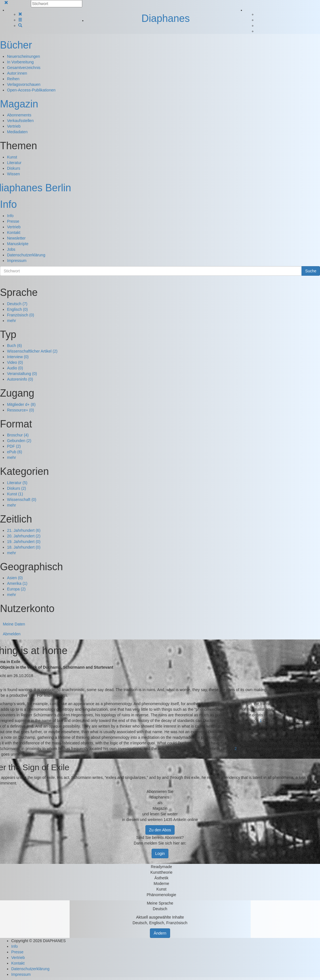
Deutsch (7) (17, 304)
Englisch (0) (17, 309)
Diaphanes (166, 18)
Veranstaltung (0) (22, 374)
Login (160, 854)
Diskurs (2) (17, 488)
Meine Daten (14, 624)
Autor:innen (17, 73)
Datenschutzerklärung (26, 255)
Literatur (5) (17, 483)
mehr (12, 321)
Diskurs (14, 168)
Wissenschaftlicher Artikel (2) (32, 351)
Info (8, 204)
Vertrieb (14, 126)
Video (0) (15, 362)
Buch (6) (14, 346)
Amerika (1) (17, 583)
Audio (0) (15, 368)
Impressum (17, 261)
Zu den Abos (160, 830)
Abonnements (19, 115)
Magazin (19, 104)
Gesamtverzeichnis (24, 68)
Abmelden (12, 634)
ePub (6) (15, 452)
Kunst (12, 157)
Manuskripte (18, 244)
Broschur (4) (18, 435)
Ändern (160, 933)
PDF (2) (14, 446)
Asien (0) (15, 578)
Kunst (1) (15, 494)
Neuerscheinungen (24, 56)
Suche (311, 271)
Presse (13, 221)
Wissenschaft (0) (22, 500)
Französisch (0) (20, 315)
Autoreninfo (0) (20, 379)
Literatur (14, 163)
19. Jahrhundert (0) (24, 542)
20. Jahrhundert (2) (24, 536)
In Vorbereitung (20, 62)
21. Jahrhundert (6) (24, 530)
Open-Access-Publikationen (31, 90)
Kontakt (14, 233)
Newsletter (16, 238)
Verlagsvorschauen (24, 84)
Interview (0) (18, 357)
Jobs (11, 249)
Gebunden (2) (19, 441)
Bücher (16, 45)
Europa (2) (16, 589)
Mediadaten (17, 132)
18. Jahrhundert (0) (24, 547)
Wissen (13, 174)
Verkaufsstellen (20, 121)
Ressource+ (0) (20, 410)
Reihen (13, 79)
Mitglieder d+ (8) (21, 404)
